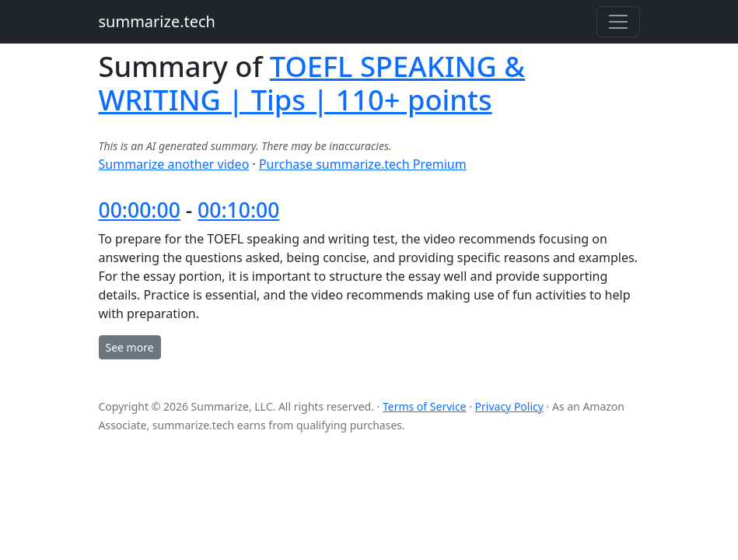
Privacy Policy (509, 406)
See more (130, 347)
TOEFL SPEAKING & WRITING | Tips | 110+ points (312, 83)
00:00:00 (140, 210)
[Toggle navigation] (618, 22)
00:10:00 (238, 210)
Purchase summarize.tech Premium (363, 164)
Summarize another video (174, 164)
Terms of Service (425, 406)
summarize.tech (157, 21)
